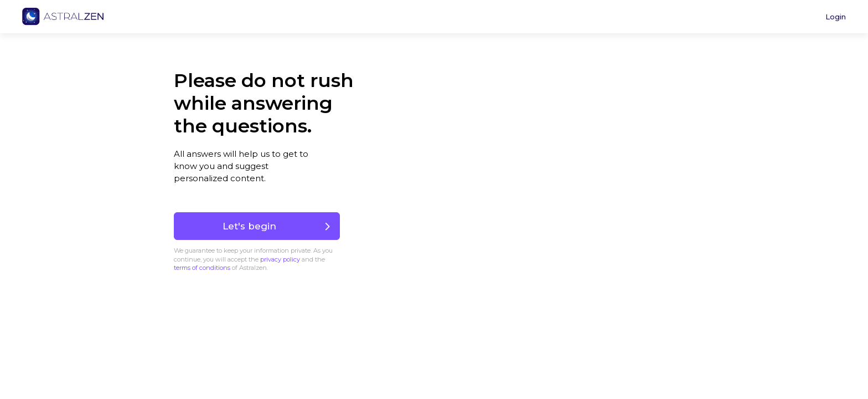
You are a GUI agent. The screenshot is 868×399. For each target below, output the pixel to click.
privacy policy (280, 259)
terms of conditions (202, 268)
